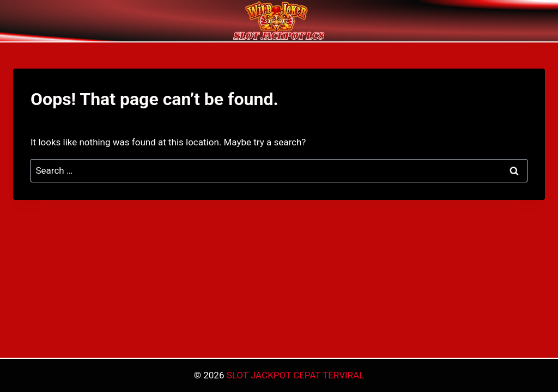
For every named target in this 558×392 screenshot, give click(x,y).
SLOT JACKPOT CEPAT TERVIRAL (296, 375)
